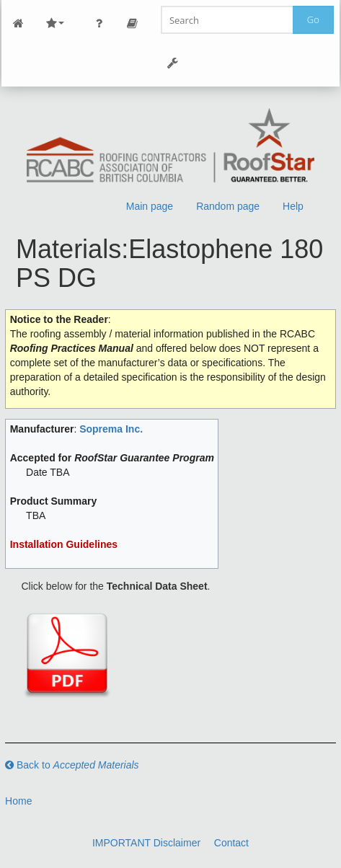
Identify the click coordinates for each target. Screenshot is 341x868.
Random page (228, 206)
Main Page (18, 23)
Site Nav (55, 23)
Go (313, 19)
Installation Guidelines (64, 544)
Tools (172, 63)
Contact (231, 843)
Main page (150, 206)
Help (293, 206)
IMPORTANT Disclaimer (146, 843)
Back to (72, 765)
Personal (99, 23)
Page (132, 23)
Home (18, 801)
